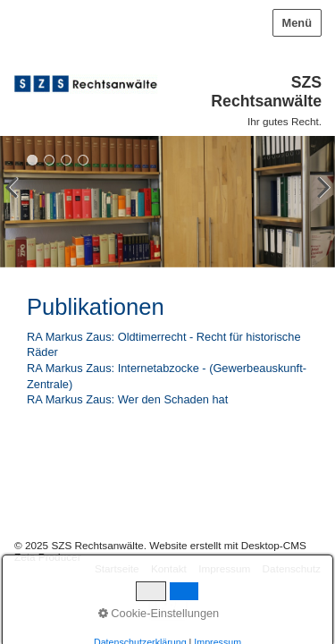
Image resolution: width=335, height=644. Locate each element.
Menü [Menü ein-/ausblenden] (297, 23)
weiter (317, 205)
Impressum (224, 568)
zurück (18, 205)
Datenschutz (292, 568)
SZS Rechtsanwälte (266, 92)
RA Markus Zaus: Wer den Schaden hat (127, 399)
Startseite (117, 568)
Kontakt (169, 568)
